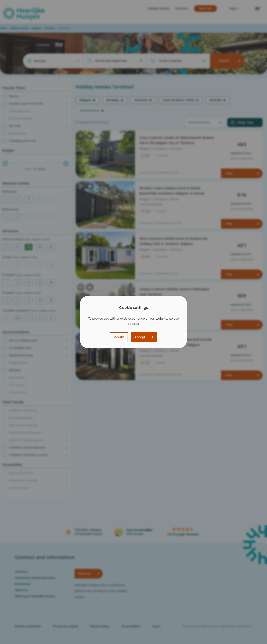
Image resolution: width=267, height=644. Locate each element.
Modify (119, 337)
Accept (140, 337)
